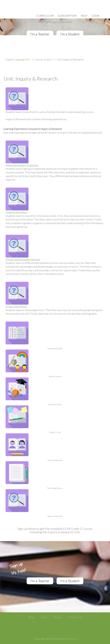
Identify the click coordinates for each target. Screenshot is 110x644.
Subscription (67, 16)
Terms (44, 617)
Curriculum (45, 16)
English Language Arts (18, 59)
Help (84, 16)
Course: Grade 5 (44, 59)
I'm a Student (70, 34)
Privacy (58, 617)
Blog (31, 617)
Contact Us (75, 617)
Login (95, 16)
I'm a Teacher (40, 34)
